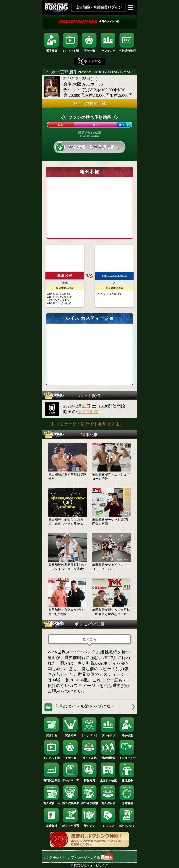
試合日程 (52, 734)
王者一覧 (89, 49)
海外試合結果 (71, 802)
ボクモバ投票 (71, 824)
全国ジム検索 (108, 779)
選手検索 (52, 49)
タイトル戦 (89, 757)
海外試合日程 (52, 802)
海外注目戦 (108, 802)
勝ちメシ (89, 824)
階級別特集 (108, 757)
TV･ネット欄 (71, 49)
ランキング (108, 49)
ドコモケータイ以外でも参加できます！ (89, 424)
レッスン (108, 824)
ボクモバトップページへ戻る (79, 858)
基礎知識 (52, 824)
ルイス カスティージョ (114, 276)
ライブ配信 (88, 412)
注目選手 (127, 779)
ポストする (89, 61)
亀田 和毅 (65, 276)
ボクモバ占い (127, 824)
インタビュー (127, 757)
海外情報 (127, 802)
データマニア (71, 779)
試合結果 (71, 734)
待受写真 (89, 779)
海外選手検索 (89, 802)
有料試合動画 (127, 49)
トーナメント (89, 734)
